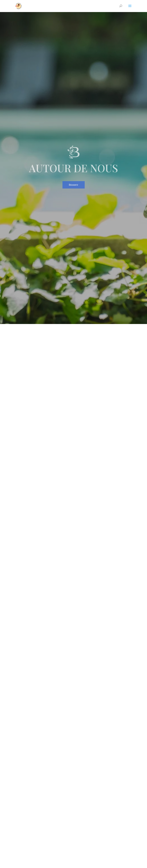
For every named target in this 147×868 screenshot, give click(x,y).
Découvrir (74, 182)
